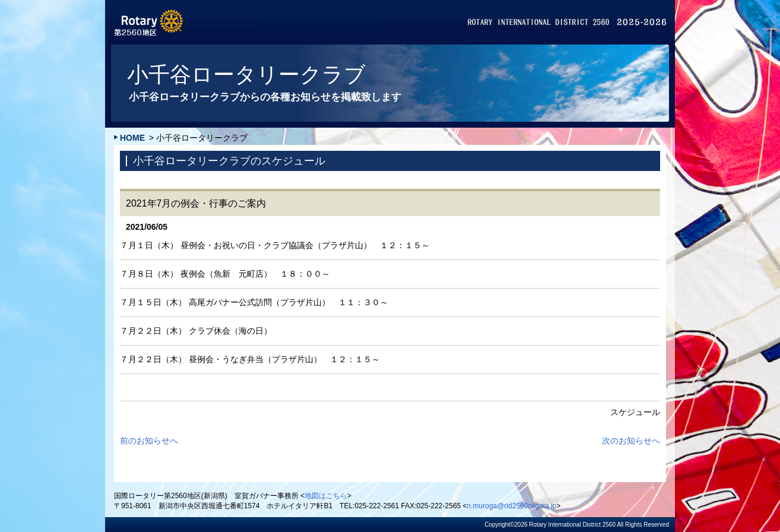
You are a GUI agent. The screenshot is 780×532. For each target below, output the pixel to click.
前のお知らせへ (149, 441)
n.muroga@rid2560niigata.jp (512, 506)
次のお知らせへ (631, 441)
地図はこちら (326, 496)
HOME (132, 138)
